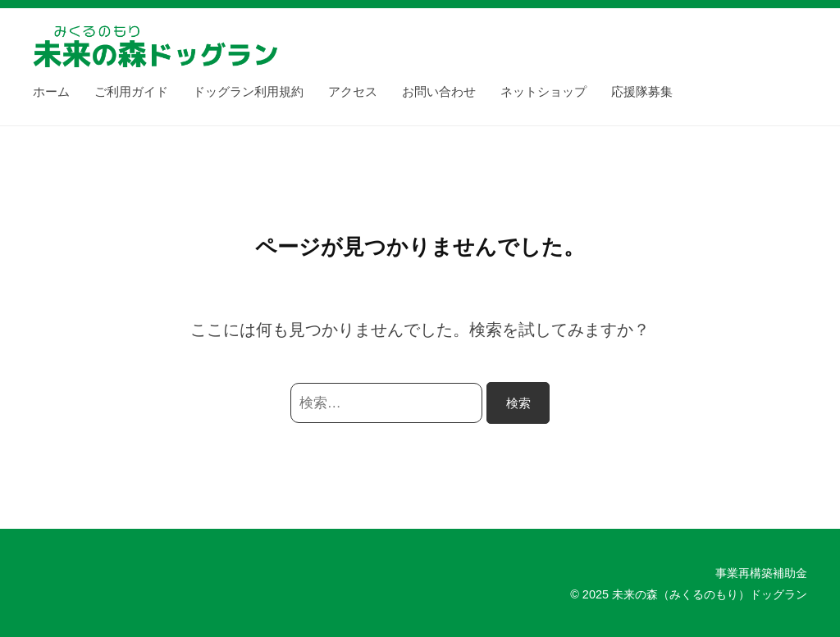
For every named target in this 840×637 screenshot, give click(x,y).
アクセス (353, 91)
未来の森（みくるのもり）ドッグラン (710, 594)
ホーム (51, 91)
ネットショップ (543, 91)
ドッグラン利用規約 (248, 91)
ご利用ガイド (131, 91)
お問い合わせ (439, 91)
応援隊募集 (642, 91)
